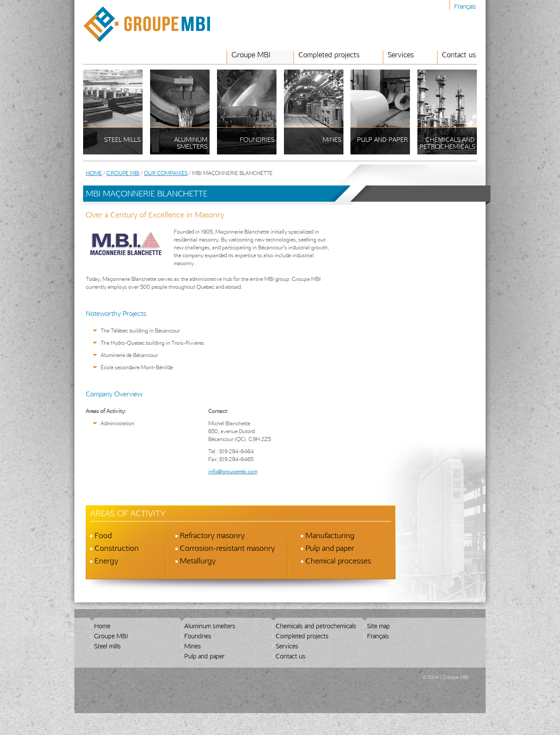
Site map (378, 626)
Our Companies (166, 173)
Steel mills (107, 646)
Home (94, 173)
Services (401, 55)
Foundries (198, 636)
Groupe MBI (251, 55)
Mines (192, 646)
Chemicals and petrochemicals (316, 626)
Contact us (459, 55)
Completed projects (329, 55)
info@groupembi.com (233, 471)
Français (465, 6)
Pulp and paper (204, 656)
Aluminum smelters (210, 626)
